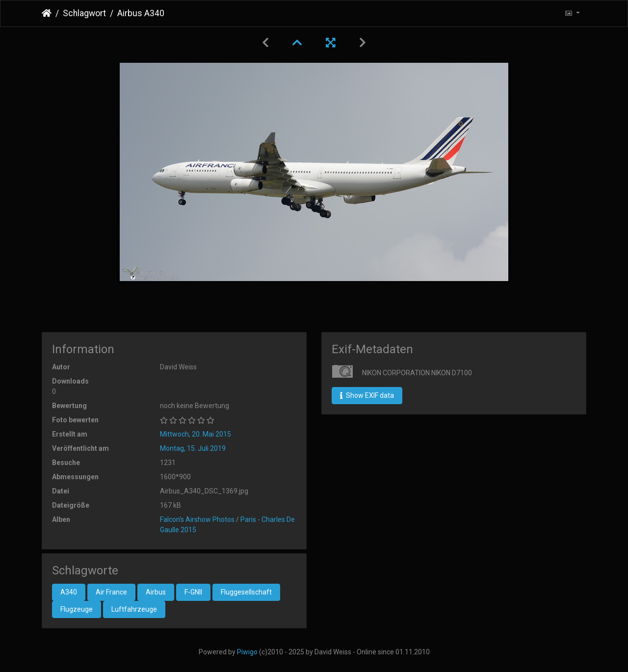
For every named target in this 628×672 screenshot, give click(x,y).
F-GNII (193, 592)
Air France (111, 592)
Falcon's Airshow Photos (197, 519)
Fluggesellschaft (246, 592)
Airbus (156, 592)
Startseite (47, 13)
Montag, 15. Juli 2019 (193, 448)
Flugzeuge (77, 609)
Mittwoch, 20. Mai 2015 (196, 434)
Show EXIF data (367, 395)
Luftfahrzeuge (134, 609)
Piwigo (247, 652)
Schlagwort (84, 13)
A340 (69, 592)
